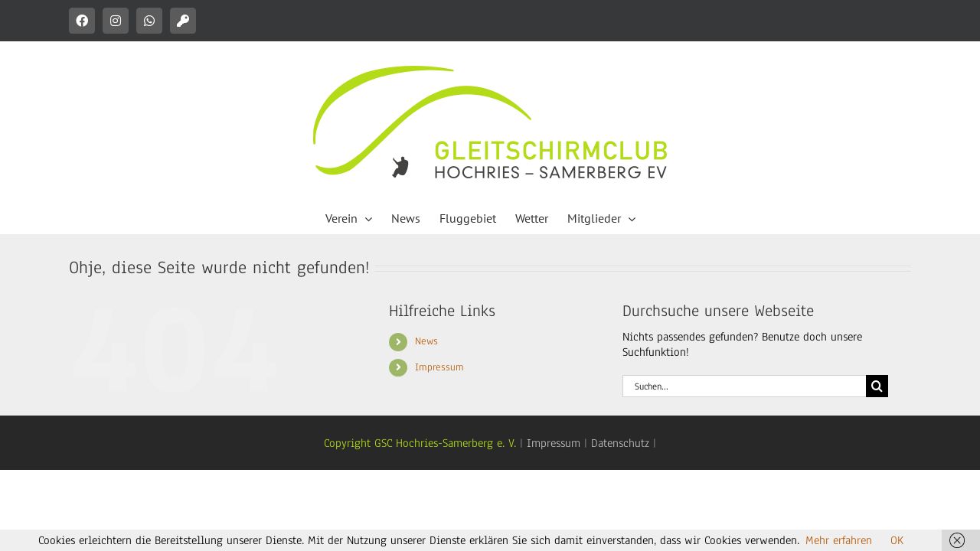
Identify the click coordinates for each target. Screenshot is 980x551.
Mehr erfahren (839, 540)
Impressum (439, 367)
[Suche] (877, 386)
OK (897, 540)
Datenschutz (620, 443)
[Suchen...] (744, 386)
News (426, 341)
